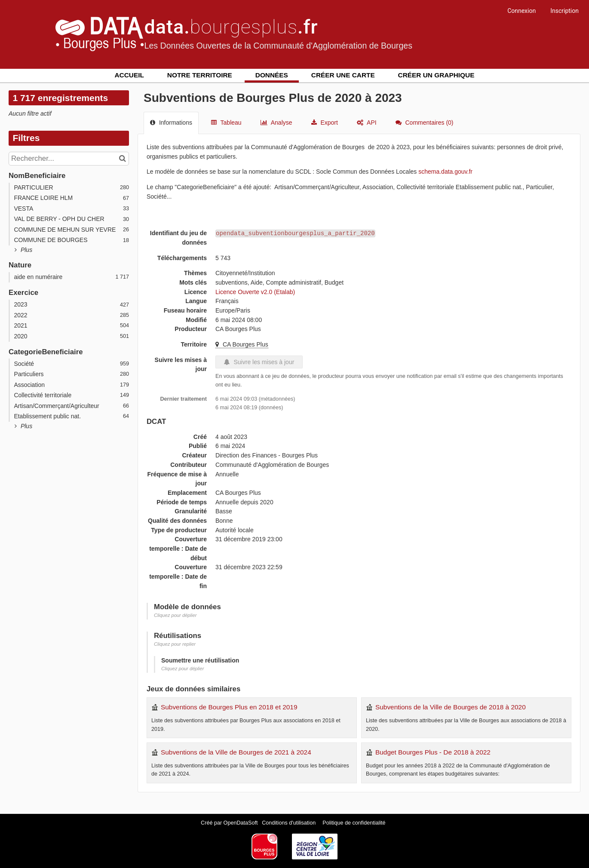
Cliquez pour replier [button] (175, 644)
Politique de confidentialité (354, 823)
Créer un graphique (436, 75)
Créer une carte (343, 75)
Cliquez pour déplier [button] (175, 615)
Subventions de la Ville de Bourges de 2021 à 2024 (236, 752)
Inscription (564, 11)
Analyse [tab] (276, 123)
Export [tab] (325, 123)
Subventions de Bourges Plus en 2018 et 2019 (229, 707)
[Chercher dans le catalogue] (124, 159)
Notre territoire (200, 75)
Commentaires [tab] (425, 123)
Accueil (129, 75)
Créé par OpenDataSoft (230, 823)
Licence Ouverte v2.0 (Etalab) (255, 292)
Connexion (522, 11)
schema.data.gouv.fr (445, 172)
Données (272, 75)
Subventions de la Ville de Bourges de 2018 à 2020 (451, 707)
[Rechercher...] (69, 159)
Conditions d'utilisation (289, 823)
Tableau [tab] (226, 123)
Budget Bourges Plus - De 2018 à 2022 (433, 752)
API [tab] (367, 123)
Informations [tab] (171, 123)
